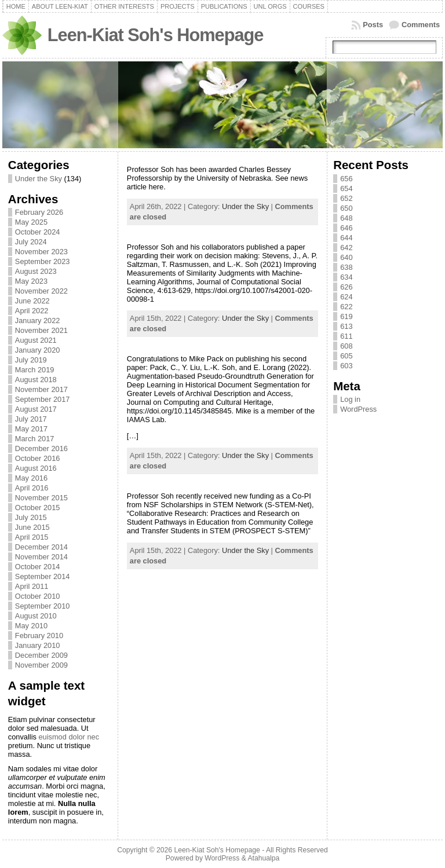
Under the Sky (39, 179)
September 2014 (43, 576)
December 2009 (41, 655)
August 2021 (36, 340)
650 (346, 208)
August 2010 (36, 616)
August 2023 (36, 271)
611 (346, 336)
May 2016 (31, 478)
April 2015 (32, 537)
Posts (373, 25)
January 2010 (38, 645)
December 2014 (41, 547)
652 (346, 198)
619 (346, 316)
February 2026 (39, 212)
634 (346, 277)
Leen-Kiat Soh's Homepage (155, 35)
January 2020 (38, 350)
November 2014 (41, 557)
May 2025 (31, 222)
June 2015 (32, 527)
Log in (350, 399)
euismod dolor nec (69, 737)
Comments (421, 25)
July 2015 (31, 517)
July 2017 (31, 419)
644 (346, 238)
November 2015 (41, 498)
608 (346, 346)
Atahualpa (263, 858)
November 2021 (41, 330)
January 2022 (38, 321)
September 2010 (43, 606)
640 (346, 257)
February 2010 (39, 636)
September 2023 (43, 261)
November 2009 (41, 665)
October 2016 (38, 458)
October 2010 (38, 596)
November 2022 (41, 291)
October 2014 (38, 567)
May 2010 (31, 626)
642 (346, 248)
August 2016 (36, 468)
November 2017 (41, 389)
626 (346, 287)
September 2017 (43, 399)
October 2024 (38, 232)
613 (346, 326)
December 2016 (41, 448)
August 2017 (36, 409)
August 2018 (36, 380)
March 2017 (35, 439)
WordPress (358, 409)
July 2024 (31, 242)
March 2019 (35, 370)
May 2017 (31, 429)
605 (346, 356)
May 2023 (31, 281)
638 (346, 267)
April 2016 (32, 488)
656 (346, 179)
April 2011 (32, 586)
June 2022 (32, 301)
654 (346, 188)
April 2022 (32, 311)
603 (346, 366)
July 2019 (31, 360)
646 (346, 228)
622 (346, 307)
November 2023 (41, 252)
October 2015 (38, 508)
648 (346, 218)
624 (346, 297)
